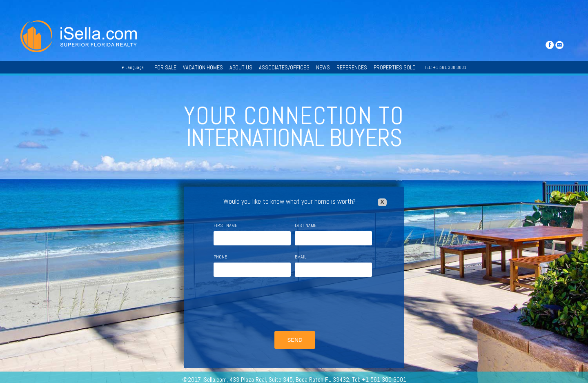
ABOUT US (241, 67)
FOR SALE (165, 67)
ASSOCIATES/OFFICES (284, 67)
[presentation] (294, 305)
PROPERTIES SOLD (395, 67)
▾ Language (133, 67)
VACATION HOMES (203, 67)
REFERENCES (352, 67)
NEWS (323, 67)
